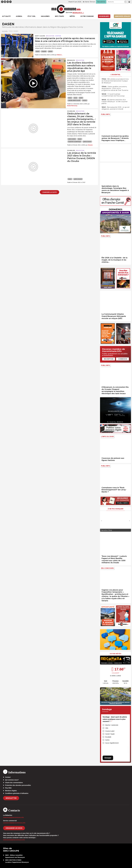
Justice (58, 36)
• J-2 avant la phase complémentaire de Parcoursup (113, 95)
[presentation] (102, 521)
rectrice (85, 100)
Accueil (5, 31)
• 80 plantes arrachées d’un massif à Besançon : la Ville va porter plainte (115, 102)
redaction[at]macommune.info (13, 817)
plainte (50, 51)
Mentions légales (11, 791)
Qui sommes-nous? (12, 780)
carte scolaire (72, 139)
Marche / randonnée (112, 725)
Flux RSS (8, 788)
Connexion (123, 359)
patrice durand (87, 142)
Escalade (108, 737)
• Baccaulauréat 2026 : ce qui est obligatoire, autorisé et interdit (115, 108)
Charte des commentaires (14, 783)
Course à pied (110, 731)
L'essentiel (116, 75)
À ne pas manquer (116, 509)
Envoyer (108, 758)
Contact (8, 777)
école (75, 98)
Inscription (109, 359)
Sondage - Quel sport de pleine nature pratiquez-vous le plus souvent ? (115, 719)
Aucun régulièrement (112, 743)
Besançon (71, 60)
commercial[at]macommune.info (14, 823)
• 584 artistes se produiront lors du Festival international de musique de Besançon (115, 81)
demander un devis (14, 828)
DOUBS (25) (71, 111)
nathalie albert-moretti (74, 100)
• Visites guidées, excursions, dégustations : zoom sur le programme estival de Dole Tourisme (115, 88)
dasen (38, 51)
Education (50, 36)
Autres (107, 740)
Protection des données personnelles (18, 785)
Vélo (107, 728)
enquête (44, 51)
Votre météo (115, 654)
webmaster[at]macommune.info (14, 840)
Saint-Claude (40, 36)
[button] (125, 2)
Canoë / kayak (110, 734)
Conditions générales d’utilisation (17, 793)
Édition (69, 13)
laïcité (81, 98)
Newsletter (11, 798)
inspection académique (75, 142)
